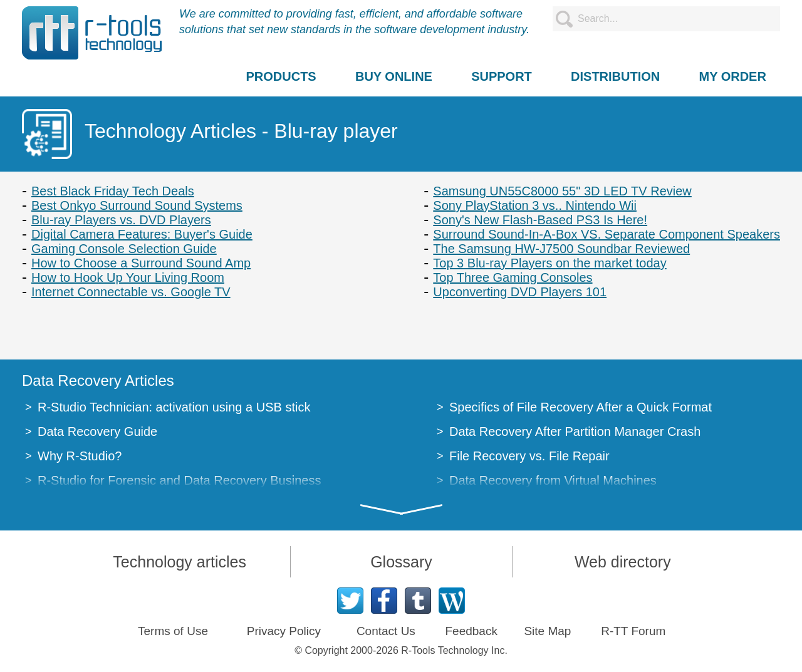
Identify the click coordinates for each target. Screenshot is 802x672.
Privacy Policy (284, 631)
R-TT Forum (633, 631)
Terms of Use (173, 631)
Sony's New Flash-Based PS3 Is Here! (540, 220)
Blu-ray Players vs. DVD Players (121, 220)
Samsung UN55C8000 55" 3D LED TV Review (562, 191)
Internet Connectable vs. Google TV (131, 292)
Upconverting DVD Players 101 (520, 292)
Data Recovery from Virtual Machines (553, 480)
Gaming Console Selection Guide (124, 249)
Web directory (623, 562)
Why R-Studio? (80, 456)
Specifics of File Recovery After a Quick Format (581, 407)
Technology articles (180, 562)
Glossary (401, 562)
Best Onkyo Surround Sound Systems (137, 205)
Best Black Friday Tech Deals (113, 191)
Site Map (547, 631)
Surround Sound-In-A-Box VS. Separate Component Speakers (607, 234)
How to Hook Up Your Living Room (128, 277)
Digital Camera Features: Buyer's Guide (142, 234)
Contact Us (386, 631)
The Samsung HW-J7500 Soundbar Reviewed (561, 249)
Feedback (471, 631)
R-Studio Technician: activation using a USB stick (174, 407)
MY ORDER (732, 76)
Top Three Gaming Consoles (513, 277)
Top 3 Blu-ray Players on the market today (549, 263)
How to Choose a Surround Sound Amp (141, 263)
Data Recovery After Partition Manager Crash (575, 432)
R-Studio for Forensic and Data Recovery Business (179, 480)
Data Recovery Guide (97, 432)
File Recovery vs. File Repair (529, 456)
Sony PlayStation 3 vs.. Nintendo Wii (535, 205)
